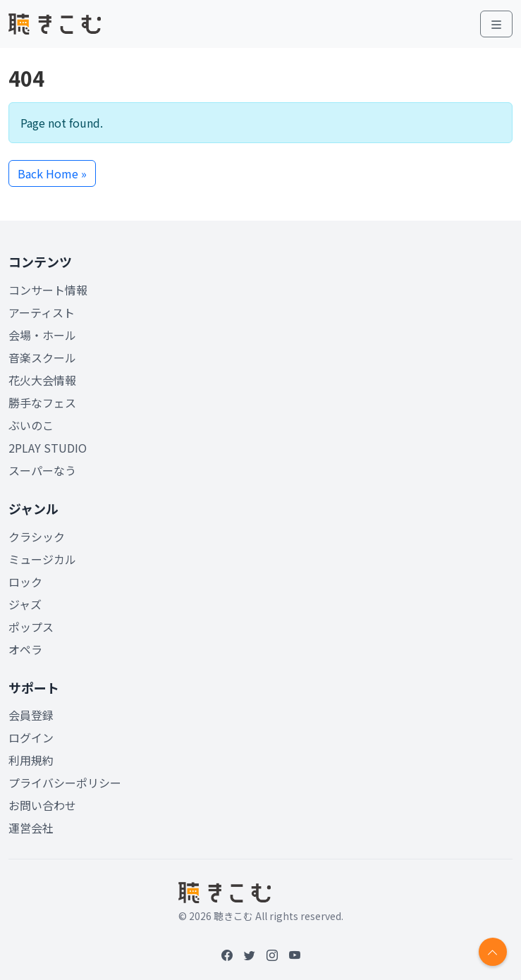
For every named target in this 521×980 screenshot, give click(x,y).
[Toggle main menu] (496, 24)
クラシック (37, 537)
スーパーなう (42, 470)
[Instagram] (272, 955)
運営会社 (31, 828)
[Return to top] (493, 952)
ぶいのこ (31, 425)
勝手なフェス (42, 403)
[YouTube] (295, 955)
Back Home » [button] (52, 173)
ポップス (31, 627)
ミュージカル (42, 559)
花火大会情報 (42, 380)
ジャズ (25, 604)
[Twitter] (250, 955)
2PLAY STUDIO (48, 448)
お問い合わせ (42, 805)
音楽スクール (42, 357)
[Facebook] (227, 955)
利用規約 (31, 760)
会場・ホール (42, 335)
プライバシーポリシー (65, 783)
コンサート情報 (48, 290)
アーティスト (42, 312)
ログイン (31, 737)
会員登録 (31, 715)
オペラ (25, 649)
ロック (25, 582)
